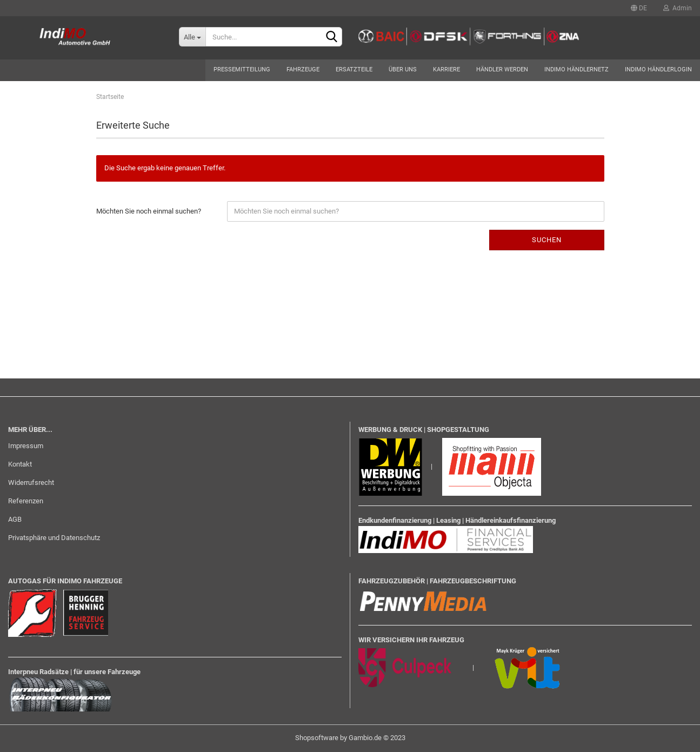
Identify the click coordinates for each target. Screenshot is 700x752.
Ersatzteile (354, 69)
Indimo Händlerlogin (658, 69)
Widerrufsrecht (31, 483)
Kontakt (20, 464)
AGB (15, 519)
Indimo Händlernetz (576, 69)
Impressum (26, 446)
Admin (678, 8)
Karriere (446, 69)
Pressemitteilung (242, 69)
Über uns (403, 69)
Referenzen (26, 501)
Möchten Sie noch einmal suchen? (149, 211)
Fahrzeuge (303, 69)
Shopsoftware (317, 738)
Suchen (547, 240)
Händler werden (502, 69)
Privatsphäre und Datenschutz (54, 538)
